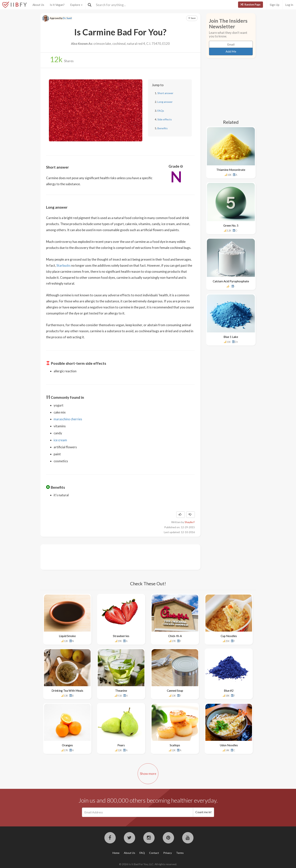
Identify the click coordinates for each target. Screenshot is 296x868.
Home (116, 853)
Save (192, 18)
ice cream (60, 440)
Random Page (251, 5)
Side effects (165, 119)
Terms (180, 853)
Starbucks (64, 265)
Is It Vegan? (57, 5)
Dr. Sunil (67, 18)
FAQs (161, 111)
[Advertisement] (115, 557)
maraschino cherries (68, 419)
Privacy (168, 853)
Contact (154, 853)
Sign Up (275, 5)
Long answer (165, 102)
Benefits (163, 128)
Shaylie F (190, 522)
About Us (38, 5)
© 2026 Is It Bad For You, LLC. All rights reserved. (148, 864)
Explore (76, 5)
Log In (289, 5)
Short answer (165, 93)
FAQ (142, 853)
